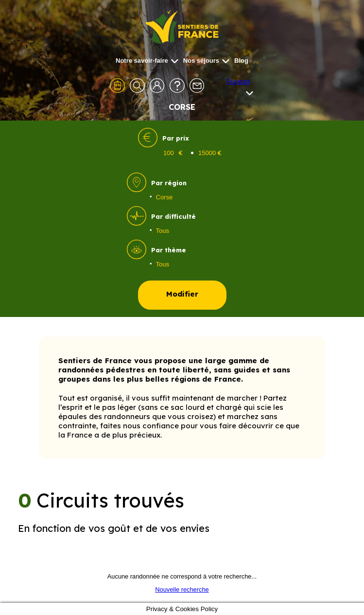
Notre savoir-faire (147, 61)
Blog (241, 61)
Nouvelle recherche (182, 589)
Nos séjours (206, 61)
